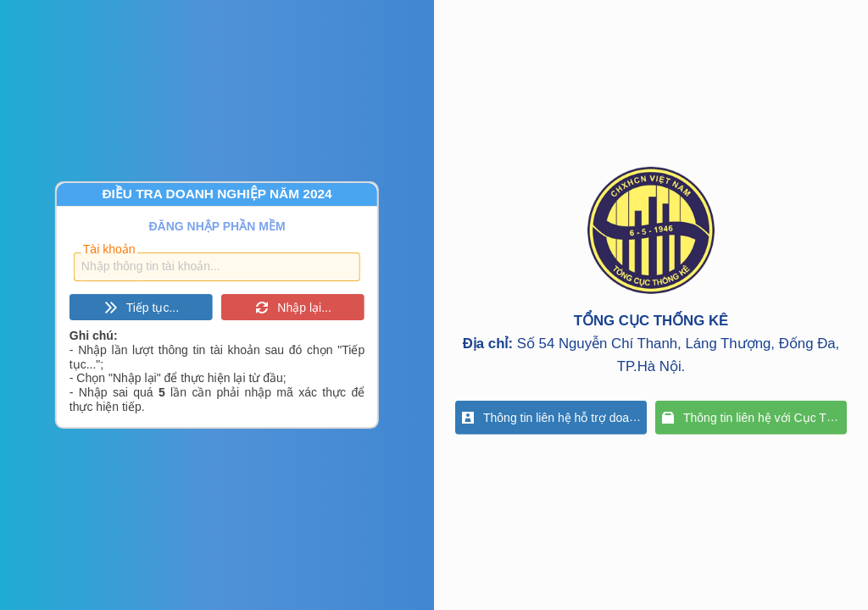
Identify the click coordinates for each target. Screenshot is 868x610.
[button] (141, 307)
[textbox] (217, 267)
